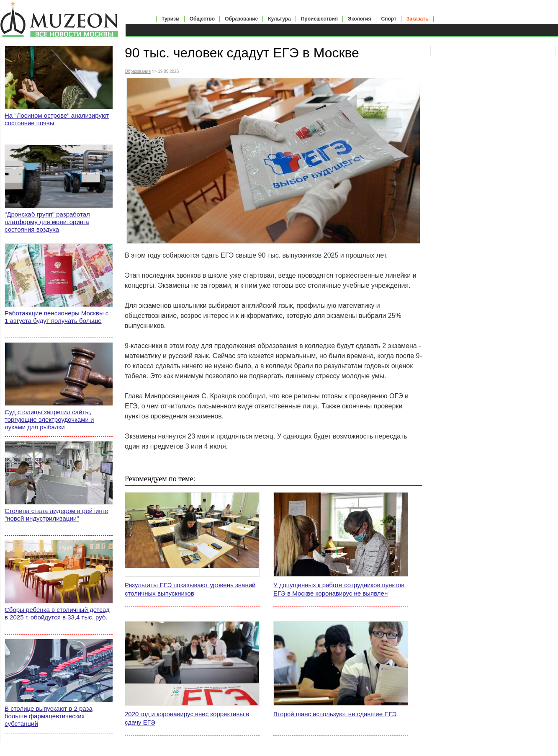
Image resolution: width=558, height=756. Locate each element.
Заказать (418, 19)
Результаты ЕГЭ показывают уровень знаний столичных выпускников (190, 589)
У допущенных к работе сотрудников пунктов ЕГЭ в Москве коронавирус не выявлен (339, 589)
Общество (202, 19)
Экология (360, 19)
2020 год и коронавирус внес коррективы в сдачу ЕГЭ (187, 718)
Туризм (171, 19)
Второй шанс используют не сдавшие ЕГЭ (335, 714)
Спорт (389, 19)
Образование (241, 19)
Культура (279, 19)
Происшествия (319, 19)
